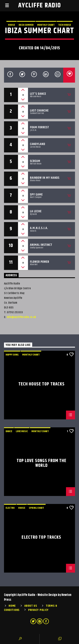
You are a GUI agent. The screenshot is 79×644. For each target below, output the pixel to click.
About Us (31, 606)
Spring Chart (36, 508)
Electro (10, 508)
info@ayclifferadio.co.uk (21, 317)
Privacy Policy (38, 610)
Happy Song (12, 355)
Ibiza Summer (26, 25)
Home (12, 606)
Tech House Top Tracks (42, 385)
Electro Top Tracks (41, 538)
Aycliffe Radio (40, 5)
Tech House (65, 25)
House (11, 25)
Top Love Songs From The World (42, 463)
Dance (9, 431)
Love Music (22, 431)
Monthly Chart (46, 25)
